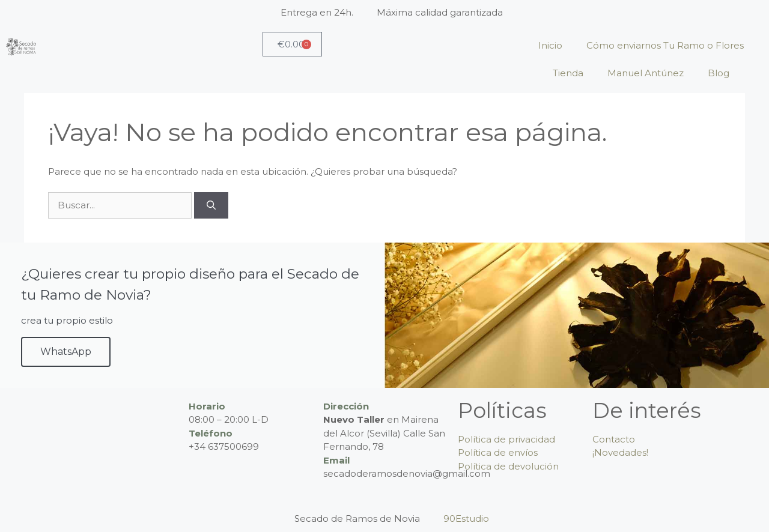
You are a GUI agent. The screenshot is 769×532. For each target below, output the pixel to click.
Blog (719, 73)
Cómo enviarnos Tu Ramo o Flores (665, 45)
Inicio (550, 45)
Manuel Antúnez (646, 73)
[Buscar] (211, 206)
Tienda (568, 73)
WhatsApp (66, 352)
